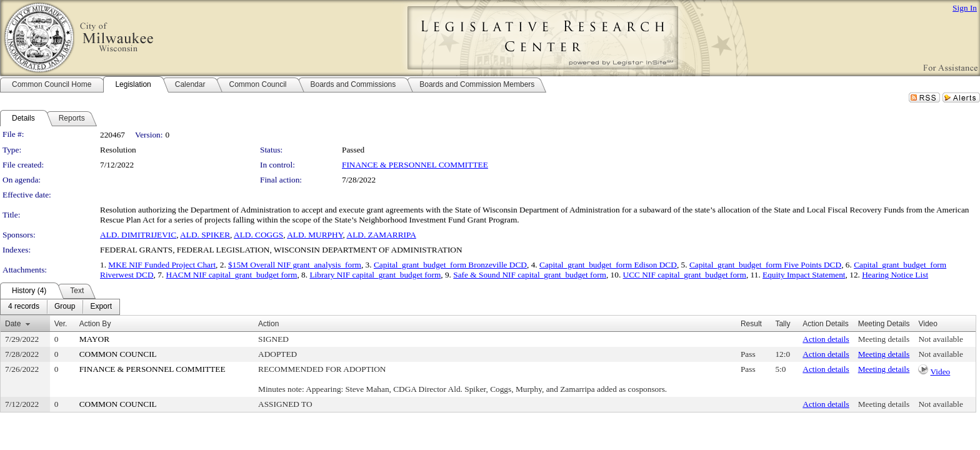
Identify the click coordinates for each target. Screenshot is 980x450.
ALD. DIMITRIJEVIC (138, 235)
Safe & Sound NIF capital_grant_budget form (530, 275)
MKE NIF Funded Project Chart (162, 265)
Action (268, 324)
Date (13, 324)
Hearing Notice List (895, 275)
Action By (95, 324)
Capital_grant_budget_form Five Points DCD (765, 265)
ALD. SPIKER (205, 235)
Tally (782, 324)
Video (941, 372)
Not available (940, 339)
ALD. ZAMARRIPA (382, 235)
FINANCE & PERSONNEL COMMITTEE (415, 165)
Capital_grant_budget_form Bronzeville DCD (450, 265)
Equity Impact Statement (804, 275)
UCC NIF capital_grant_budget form (685, 275)
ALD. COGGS (258, 235)
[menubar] (60, 307)
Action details (826, 339)
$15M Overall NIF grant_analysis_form (295, 265)
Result (751, 324)
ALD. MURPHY (315, 235)
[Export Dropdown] (101, 307)
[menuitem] (24, 307)
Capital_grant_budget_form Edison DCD (608, 265)
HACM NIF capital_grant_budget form (232, 275)
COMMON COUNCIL (118, 354)
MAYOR (94, 339)
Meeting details (884, 339)
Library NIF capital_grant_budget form (375, 275)
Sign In (965, 8)
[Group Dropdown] (65, 307)
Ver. (61, 324)
